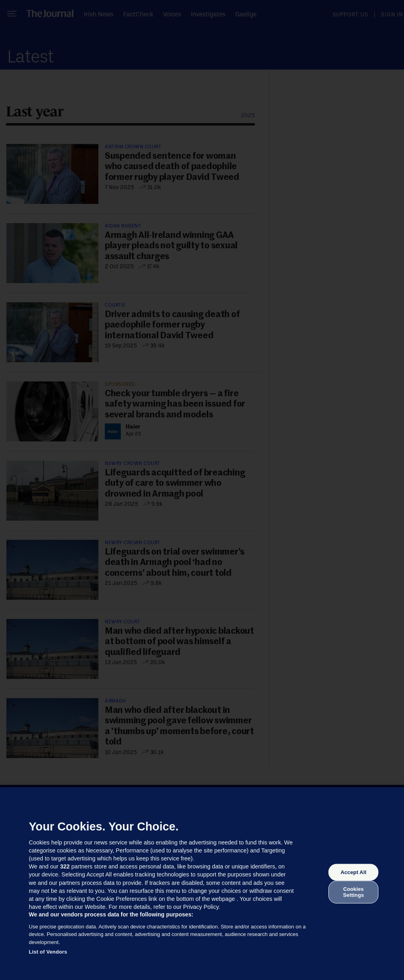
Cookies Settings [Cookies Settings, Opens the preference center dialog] (354, 892)
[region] (202, 884)
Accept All (353, 872)
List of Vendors (48, 952)
